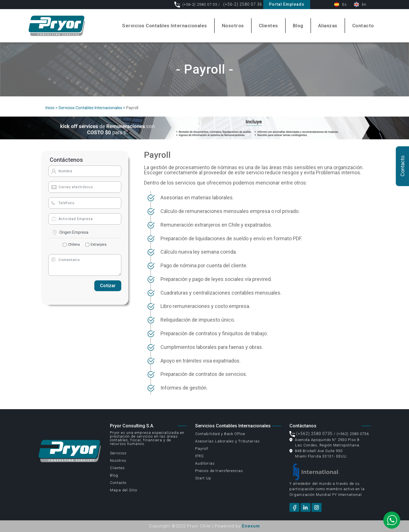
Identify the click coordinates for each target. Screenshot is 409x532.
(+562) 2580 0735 (311, 434)
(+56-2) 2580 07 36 (242, 4)
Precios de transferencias (219, 471)
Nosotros (233, 26)
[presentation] (70, 286)
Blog (298, 26)
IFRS (199, 456)
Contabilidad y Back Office (220, 434)
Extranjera (99, 244)
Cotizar (108, 286)
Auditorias (205, 463)
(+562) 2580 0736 (353, 434)
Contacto (363, 26)
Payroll (202, 449)
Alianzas (328, 26)
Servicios (118, 453)
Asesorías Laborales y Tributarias (228, 441)
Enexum (251, 526)
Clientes (268, 26)
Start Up (203, 478)
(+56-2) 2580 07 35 (196, 4)
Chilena (74, 244)
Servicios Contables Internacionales (165, 26)
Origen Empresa (74, 232)
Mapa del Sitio (124, 490)
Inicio (50, 108)
